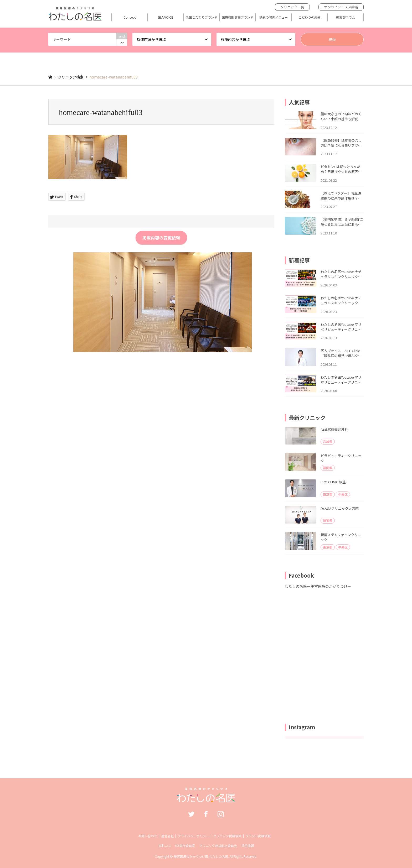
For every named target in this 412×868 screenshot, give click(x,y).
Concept (130, 17)
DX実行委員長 (185, 846)
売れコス (165, 846)
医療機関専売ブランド (238, 17)
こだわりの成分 (310, 17)
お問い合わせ (148, 836)
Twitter (191, 814)
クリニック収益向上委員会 (218, 846)
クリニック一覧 (292, 7)
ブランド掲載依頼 (258, 836)
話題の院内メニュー (274, 17)
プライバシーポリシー (193, 836)
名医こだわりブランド (202, 17)
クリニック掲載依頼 (227, 836)
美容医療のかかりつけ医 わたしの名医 (201, 856)
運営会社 (167, 836)
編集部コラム (346, 17)
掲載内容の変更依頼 (161, 238)
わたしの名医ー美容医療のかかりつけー (318, 586)
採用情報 (248, 846)
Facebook (206, 814)
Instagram (221, 814)
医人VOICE (166, 17)
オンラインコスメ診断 (341, 7)
